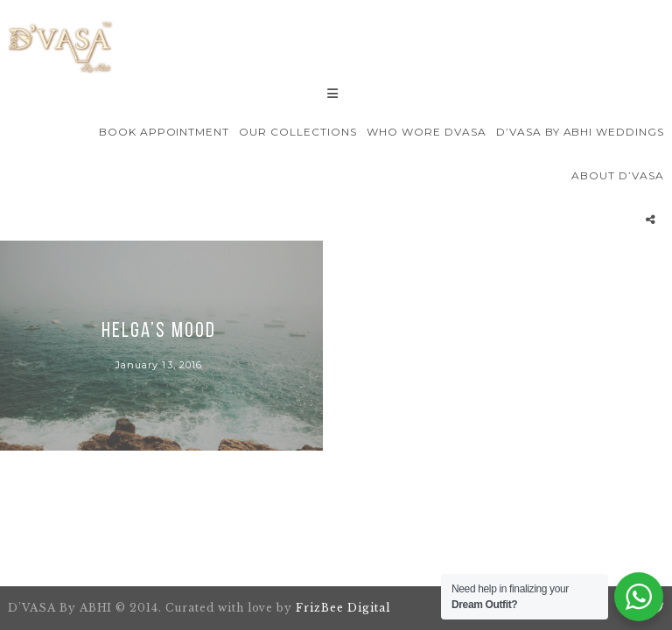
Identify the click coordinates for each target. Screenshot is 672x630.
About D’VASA (618, 175)
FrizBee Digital (343, 608)
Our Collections (297, 132)
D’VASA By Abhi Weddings (580, 132)
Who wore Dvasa (426, 132)
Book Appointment (164, 132)
